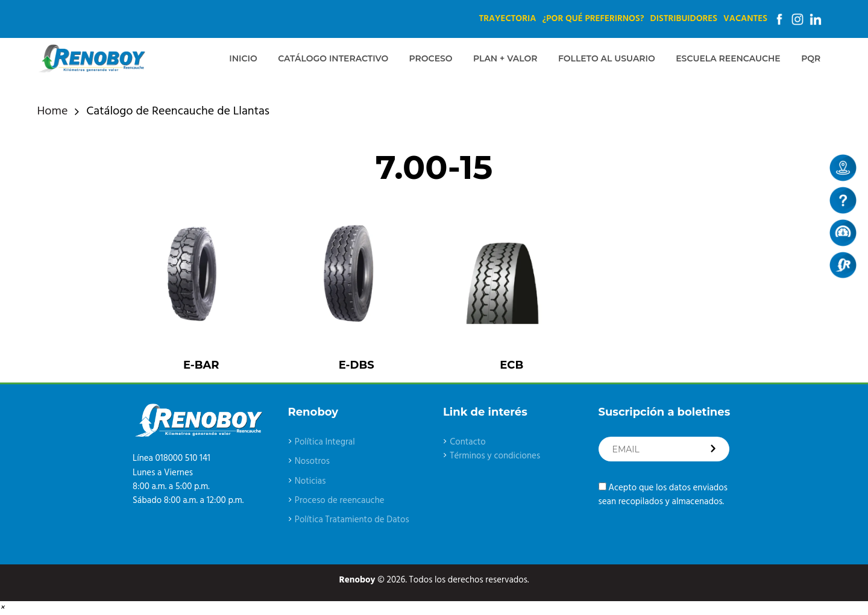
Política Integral (325, 442)
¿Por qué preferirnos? (593, 19)
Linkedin (816, 19)
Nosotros (312, 461)
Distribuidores (684, 19)
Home (53, 112)
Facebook (779, 19)
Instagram (797, 19)
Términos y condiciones (495, 456)
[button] (2, 608)
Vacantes (745, 19)
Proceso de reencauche (340, 501)
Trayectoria (507, 19)
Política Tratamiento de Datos (352, 520)
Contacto (468, 442)
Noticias (310, 481)
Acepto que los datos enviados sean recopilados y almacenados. (663, 495)
